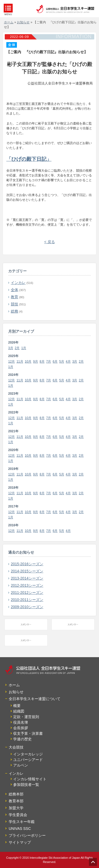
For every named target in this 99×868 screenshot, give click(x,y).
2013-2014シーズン (27, 578)
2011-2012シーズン (27, 593)
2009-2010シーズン (27, 607)
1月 (24, 348)
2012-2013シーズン (27, 585)
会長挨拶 (21, 728)
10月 (28, 362)
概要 (17, 706)
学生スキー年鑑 (22, 822)
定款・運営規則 (26, 717)
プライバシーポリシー (27, 835)
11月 (20, 362)
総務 (15, 311)
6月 (55, 362)
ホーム (14, 685)
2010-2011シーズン (27, 600)
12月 (11, 362)
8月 (42, 362)
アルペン (21, 765)
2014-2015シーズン (27, 571)
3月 (11, 348)
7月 (49, 362)
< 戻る (49, 242)
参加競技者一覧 (26, 785)
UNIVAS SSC (20, 829)
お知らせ (16, 692)
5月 (62, 362)
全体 (15, 290)
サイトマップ (20, 842)
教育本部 (16, 801)
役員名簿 (21, 722)
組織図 (19, 711)
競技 (15, 304)
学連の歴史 (22, 739)
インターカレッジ (28, 754)
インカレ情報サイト (30, 779)
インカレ (18, 283)
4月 (68, 362)
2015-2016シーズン (27, 564)
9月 (36, 362)
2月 (17, 348)
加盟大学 (16, 808)
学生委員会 (18, 815)
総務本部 (16, 794)
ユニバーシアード (28, 760)
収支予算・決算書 (28, 733)
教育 (15, 297)
